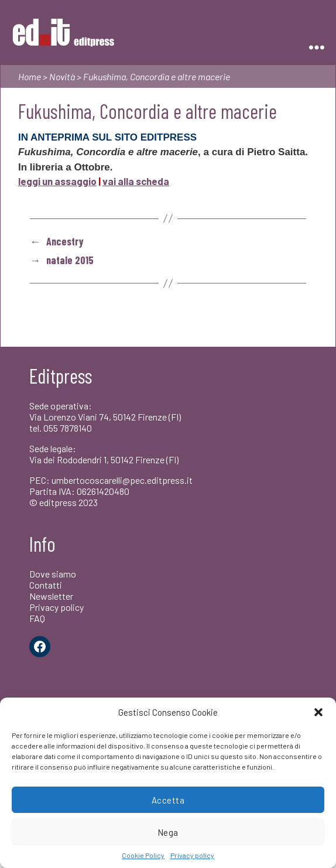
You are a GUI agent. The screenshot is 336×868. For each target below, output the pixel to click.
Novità (62, 76)
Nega (168, 832)
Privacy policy (192, 855)
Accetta (168, 800)
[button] (318, 712)
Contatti (46, 585)
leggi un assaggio (57, 181)
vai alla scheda (136, 181)
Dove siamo (53, 574)
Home (30, 76)
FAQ (37, 618)
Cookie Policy (143, 855)
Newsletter (51, 596)
